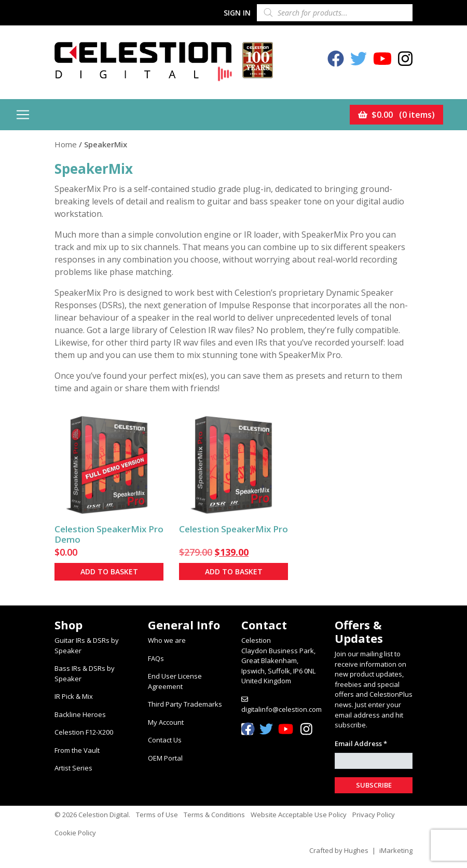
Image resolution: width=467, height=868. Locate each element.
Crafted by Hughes (339, 850)
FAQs (156, 658)
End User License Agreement (175, 681)
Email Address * (361, 743)
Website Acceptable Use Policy (299, 815)
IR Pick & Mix (74, 696)
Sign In (237, 13)
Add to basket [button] (109, 571)
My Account (166, 722)
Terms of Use (157, 815)
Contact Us (165, 740)
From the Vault (77, 750)
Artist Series (73, 768)
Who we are (167, 640)
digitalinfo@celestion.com (281, 709)
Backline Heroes (80, 714)
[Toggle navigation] (23, 115)
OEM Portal (165, 758)
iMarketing (396, 850)
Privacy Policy (374, 815)
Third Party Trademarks (185, 704)
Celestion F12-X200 (84, 732)
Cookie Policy (75, 833)
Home (66, 144)
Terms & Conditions (214, 815)
